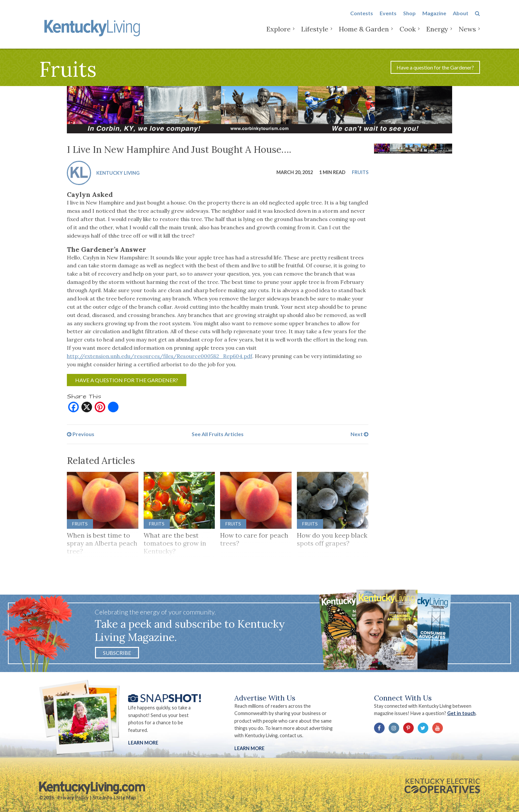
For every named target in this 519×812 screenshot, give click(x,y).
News (467, 33)
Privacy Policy (73, 798)
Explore (279, 33)
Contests (362, 17)
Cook (408, 33)
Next (359, 434)
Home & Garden (364, 33)
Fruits (360, 172)
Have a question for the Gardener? (435, 67)
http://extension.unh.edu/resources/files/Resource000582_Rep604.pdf (160, 356)
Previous (81, 434)
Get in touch (461, 713)
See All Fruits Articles (218, 434)
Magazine (434, 17)
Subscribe (117, 653)
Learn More (143, 743)
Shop (409, 17)
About (461, 17)
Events (388, 17)
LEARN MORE (249, 748)
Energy (437, 33)
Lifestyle (315, 33)
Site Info (102, 798)
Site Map (126, 798)
